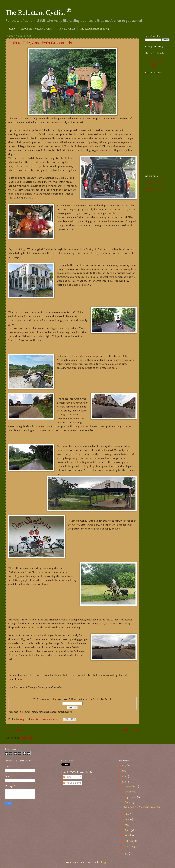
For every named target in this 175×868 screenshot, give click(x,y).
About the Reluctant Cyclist (36, 29)
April (128, 830)
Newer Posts (15, 730)
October (130, 792)
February (130, 841)
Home (12, 29)
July (127, 814)
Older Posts (131, 730)
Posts (67, 777)
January (129, 846)
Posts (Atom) (27, 738)
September (131, 797)
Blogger (105, 862)
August (129, 802)
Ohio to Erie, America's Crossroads (40, 43)
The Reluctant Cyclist (38, 12)
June (127, 819)
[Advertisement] (160, 129)
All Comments (72, 783)
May (127, 825)
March (129, 835)
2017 (124, 776)
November (131, 786)
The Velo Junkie (66, 29)
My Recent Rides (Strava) (95, 29)
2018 (124, 771)
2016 (124, 782)
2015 (124, 853)
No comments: (50, 719)
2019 (124, 766)
